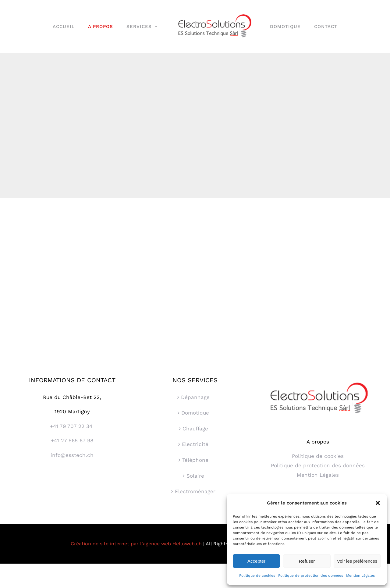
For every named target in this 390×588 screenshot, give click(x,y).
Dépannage (195, 397)
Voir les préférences (357, 561)
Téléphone (195, 460)
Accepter (256, 561)
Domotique (195, 413)
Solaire (195, 476)
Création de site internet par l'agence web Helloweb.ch (136, 544)
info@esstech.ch (72, 455)
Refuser (307, 561)
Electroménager (195, 491)
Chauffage (195, 429)
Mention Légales (360, 576)
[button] (378, 503)
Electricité (195, 444)
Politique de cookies (257, 576)
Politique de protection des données (311, 576)
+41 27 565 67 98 (72, 440)
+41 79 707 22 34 (72, 426)
